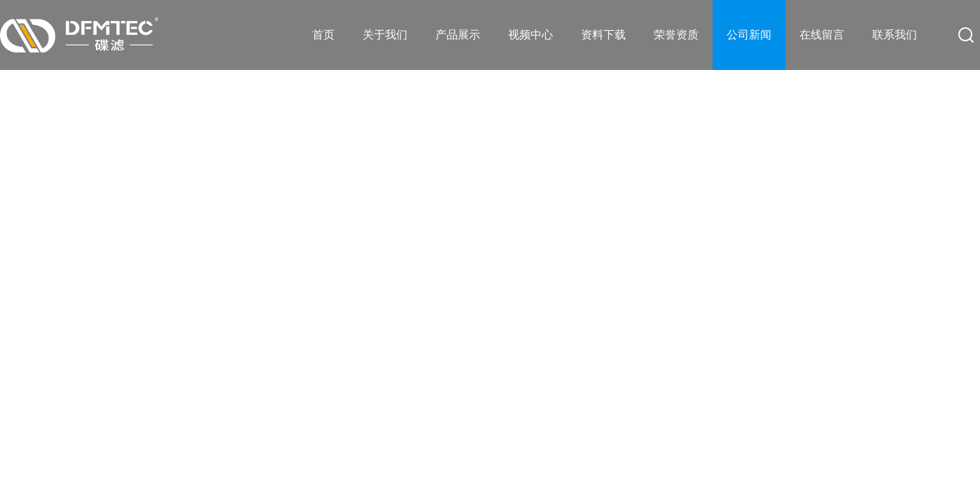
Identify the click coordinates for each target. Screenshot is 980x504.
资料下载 (603, 35)
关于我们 (385, 35)
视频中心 (531, 35)
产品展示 (458, 35)
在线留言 (822, 35)
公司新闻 (749, 35)
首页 (323, 35)
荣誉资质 (676, 35)
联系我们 (895, 35)
